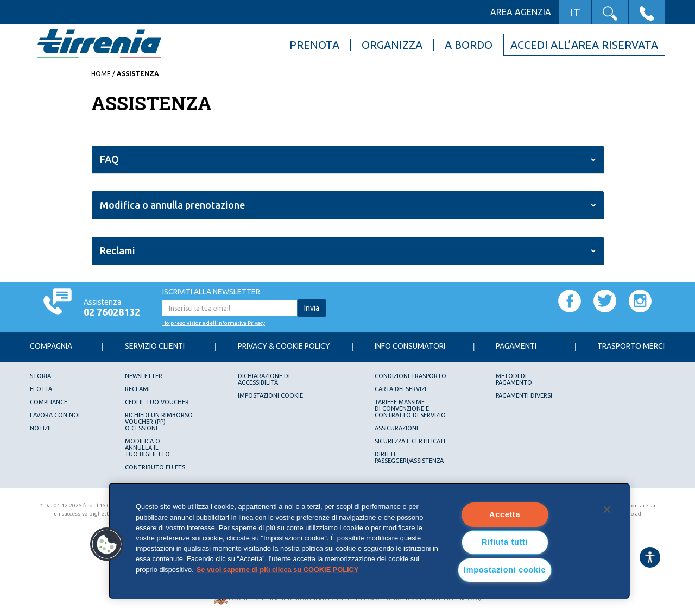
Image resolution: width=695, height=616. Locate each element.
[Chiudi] (607, 510)
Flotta (41, 389)
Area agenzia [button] (521, 12)
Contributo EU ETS (155, 467)
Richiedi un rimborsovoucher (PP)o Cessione (159, 422)
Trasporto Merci (631, 346)
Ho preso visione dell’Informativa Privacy (214, 323)
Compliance (49, 402)
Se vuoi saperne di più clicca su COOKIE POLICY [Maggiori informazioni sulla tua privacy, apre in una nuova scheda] (278, 569)
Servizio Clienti (155, 346)
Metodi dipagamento (514, 379)
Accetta (505, 514)
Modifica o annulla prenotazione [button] (172, 205)
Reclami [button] (118, 250)
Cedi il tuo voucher (157, 402)
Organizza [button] (392, 45)
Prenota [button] (314, 45)
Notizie (41, 428)
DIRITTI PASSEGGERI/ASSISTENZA (409, 457)
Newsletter (144, 376)
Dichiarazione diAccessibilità (264, 379)
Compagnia (51, 346)
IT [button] (575, 12)
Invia (312, 308)
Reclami (137, 389)
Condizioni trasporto (410, 376)
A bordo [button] (469, 45)
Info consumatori (410, 346)
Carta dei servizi (400, 389)
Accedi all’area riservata (584, 45)
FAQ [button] (109, 159)
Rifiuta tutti (505, 542)
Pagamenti (516, 346)
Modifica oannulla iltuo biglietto (147, 448)
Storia (40, 376)
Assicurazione (397, 428)
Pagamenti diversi (524, 395)
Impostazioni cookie (270, 395)
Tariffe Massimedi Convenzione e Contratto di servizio (410, 408)
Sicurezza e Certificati (410, 441)
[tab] (348, 160)
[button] (610, 12)
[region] (369, 541)
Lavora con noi (55, 415)
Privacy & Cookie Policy (284, 346)
